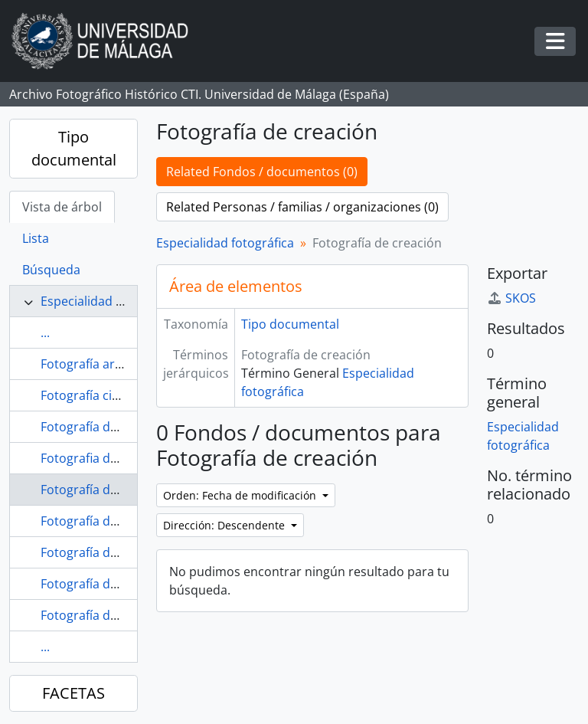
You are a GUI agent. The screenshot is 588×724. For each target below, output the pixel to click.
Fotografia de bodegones (113, 458)
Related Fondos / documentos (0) (262, 172)
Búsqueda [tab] (51, 270)
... (45, 333)
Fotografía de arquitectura (117, 427)
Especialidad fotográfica (109, 301)
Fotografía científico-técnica (120, 395)
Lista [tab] (36, 238)
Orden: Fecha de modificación (241, 495)
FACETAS (73, 693)
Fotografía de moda (97, 552)
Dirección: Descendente (225, 525)
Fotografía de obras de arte (119, 615)
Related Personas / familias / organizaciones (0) (302, 207)
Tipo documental (74, 148)
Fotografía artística (95, 364)
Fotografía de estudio (102, 521)
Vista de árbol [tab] (62, 207)
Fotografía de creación (105, 490)
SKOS (511, 298)
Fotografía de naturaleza (111, 584)
